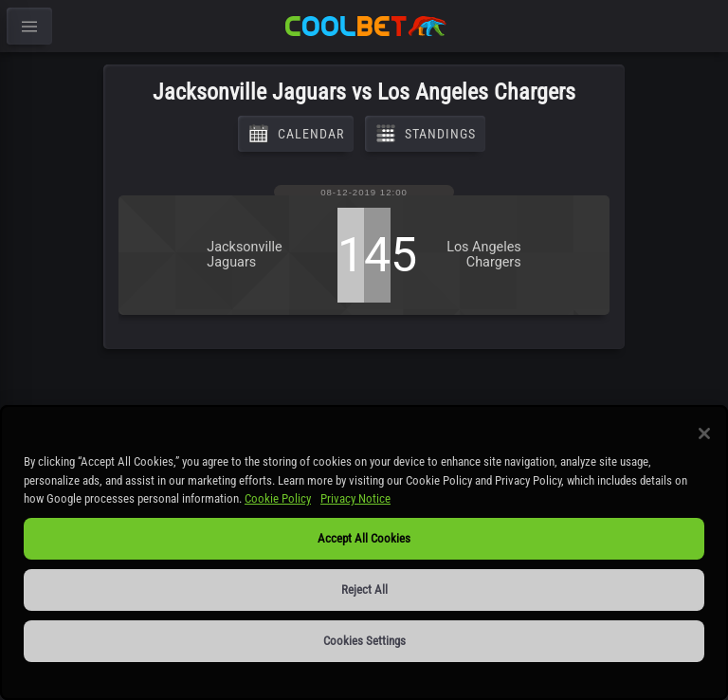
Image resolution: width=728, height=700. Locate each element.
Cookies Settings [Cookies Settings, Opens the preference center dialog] (364, 641)
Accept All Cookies (364, 538)
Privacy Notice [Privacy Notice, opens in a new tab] (355, 498)
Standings (425, 134)
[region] (364, 553)
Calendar (296, 134)
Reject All (364, 589)
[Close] (704, 433)
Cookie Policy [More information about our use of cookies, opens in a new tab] (278, 498)
